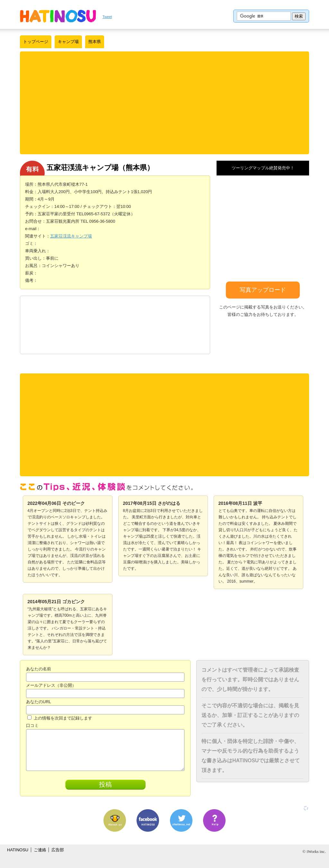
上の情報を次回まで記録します (60, 718)
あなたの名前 (39, 669)
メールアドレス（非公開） (51, 685)
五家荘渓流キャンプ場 (71, 236)
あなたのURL (39, 702)
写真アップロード (263, 290)
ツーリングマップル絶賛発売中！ (263, 168)
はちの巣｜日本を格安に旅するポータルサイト (58, 16)
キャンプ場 (68, 42)
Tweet (107, 17)
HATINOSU (18, 850)
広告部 (58, 850)
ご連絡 (40, 850)
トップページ (36, 42)
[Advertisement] (164, 103)
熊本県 (95, 42)
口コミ (32, 725)
